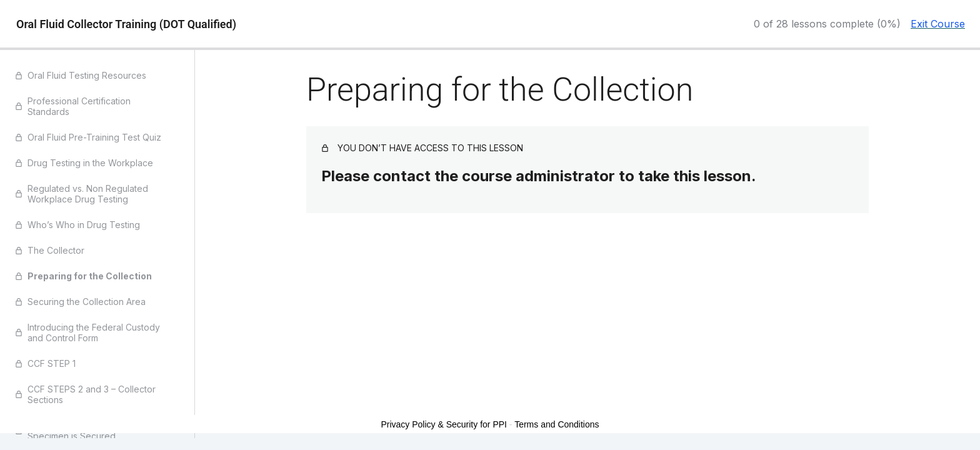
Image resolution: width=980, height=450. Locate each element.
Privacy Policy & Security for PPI (444, 424)
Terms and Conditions (557, 424)
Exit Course (938, 24)
